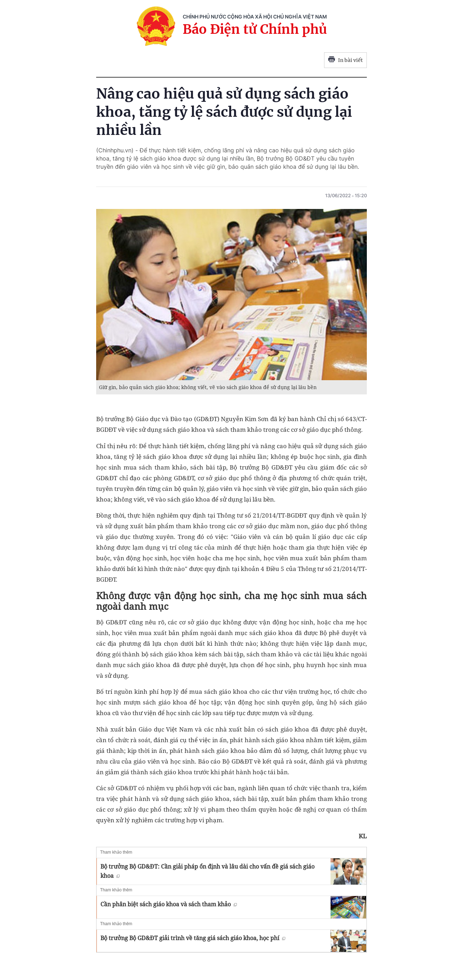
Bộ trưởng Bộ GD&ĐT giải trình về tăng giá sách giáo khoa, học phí (193, 938)
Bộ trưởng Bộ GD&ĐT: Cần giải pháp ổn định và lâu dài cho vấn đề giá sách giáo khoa (207, 871)
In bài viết (345, 60)
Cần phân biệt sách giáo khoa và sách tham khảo (169, 904)
